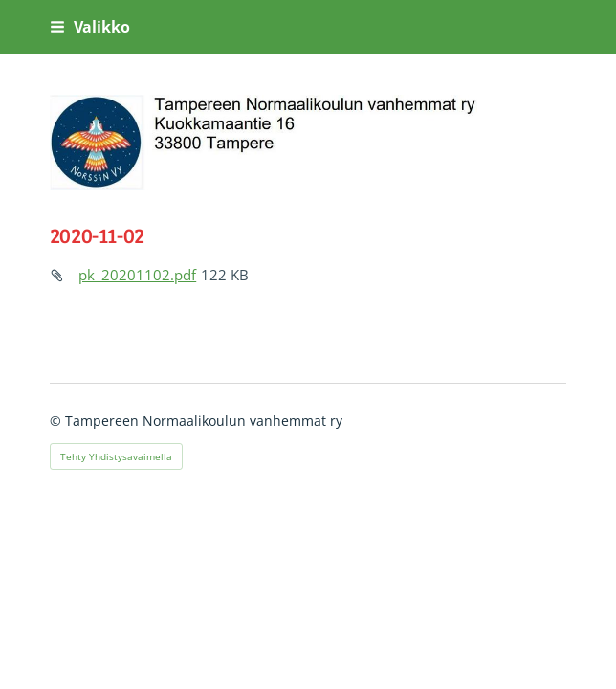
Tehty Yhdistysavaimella (116, 456)
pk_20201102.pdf (137, 275)
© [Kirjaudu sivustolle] (57, 421)
